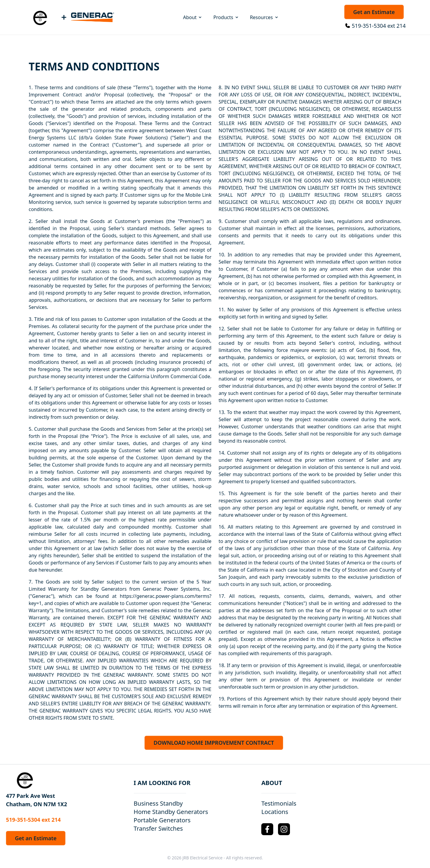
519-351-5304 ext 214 (379, 26)
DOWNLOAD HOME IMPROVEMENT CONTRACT (214, 743)
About (193, 17)
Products (226, 17)
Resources (264, 17)
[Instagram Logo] (284, 829)
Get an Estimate (374, 12)
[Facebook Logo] (267, 829)
